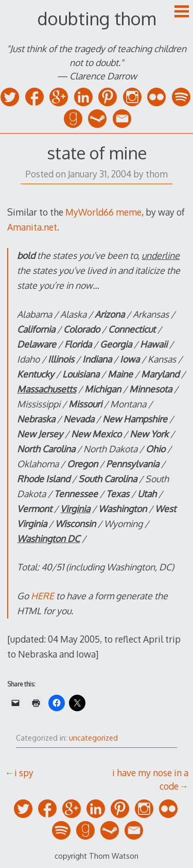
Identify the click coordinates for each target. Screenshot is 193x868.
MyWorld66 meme (103, 212)
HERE (42, 596)
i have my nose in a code (150, 779)
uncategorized (93, 738)
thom (157, 174)
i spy (24, 773)
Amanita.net (32, 227)
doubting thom (97, 18)
